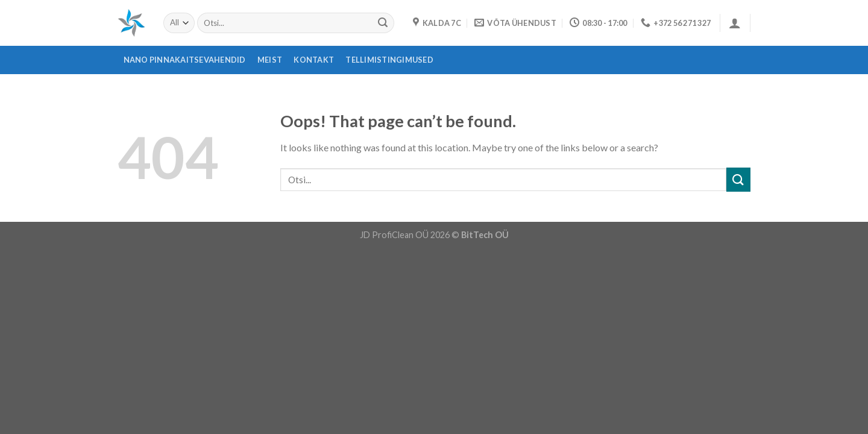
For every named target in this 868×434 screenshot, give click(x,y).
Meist (270, 60)
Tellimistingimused (389, 60)
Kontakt (314, 60)
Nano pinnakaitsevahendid (185, 60)
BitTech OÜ (485, 235)
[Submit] (383, 23)
